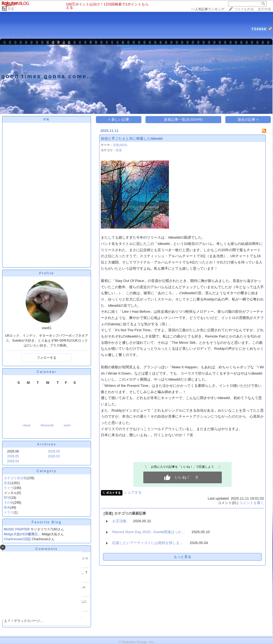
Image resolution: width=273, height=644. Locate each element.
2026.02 (54, 456)
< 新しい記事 (119, 119)
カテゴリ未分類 (15, 478)
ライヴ (9, 488)
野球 (7, 498)
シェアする (133, 492)
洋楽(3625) (120, 145)
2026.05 (13, 456)
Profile (46, 273)
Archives (47, 444)
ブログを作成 (244, 9)
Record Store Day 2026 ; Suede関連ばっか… (149, 532)
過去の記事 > (248, 119)
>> (208, 9)
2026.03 (54, 451)
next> (67, 425)
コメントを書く (252, 503)
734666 (259, 29)
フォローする (47, 358)
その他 (9, 503)
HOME (7, 35)
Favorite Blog (47, 522)
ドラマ (9, 512)
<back (26, 425)
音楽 (11, 9)
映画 (7, 508)
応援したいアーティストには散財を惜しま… (148, 543)
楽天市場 (264, 9)
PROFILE (37, 35)
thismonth (47, 425)
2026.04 (13, 461)
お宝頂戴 (119, 521)
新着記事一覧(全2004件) (183, 119)
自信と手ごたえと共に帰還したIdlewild (132, 139)
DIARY (20, 35)
